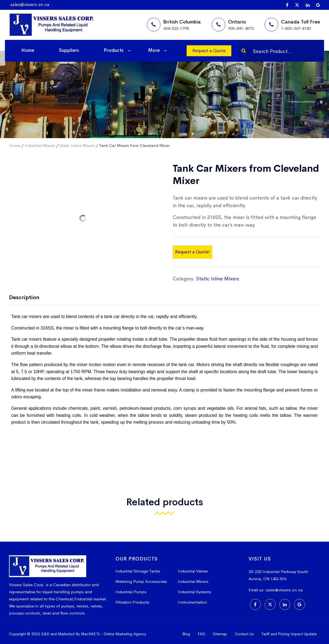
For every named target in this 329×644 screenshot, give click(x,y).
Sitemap (220, 634)
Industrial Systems (195, 592)
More (154, 50)
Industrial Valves (193, 571)
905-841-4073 (241, 28)
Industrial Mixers (40, 145)
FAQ (201, 634)
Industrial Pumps (131, 592)
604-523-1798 (176, 28)
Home (28, 50)
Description (24, 297)
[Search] (244, 51)
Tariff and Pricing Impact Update (289, 634)
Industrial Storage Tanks (138, 571)
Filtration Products (132, 602)
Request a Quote (209, 51)
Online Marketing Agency (125, 634)
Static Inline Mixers (77, 145)
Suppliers (69, 50)
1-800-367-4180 (296, 28)
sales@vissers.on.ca (30, 5)
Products (114, 50)
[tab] (28, 298)
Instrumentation (192, 602)
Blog (186, 634)
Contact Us (244, 634)
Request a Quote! (192, 252)
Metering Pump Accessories (141, 581)
